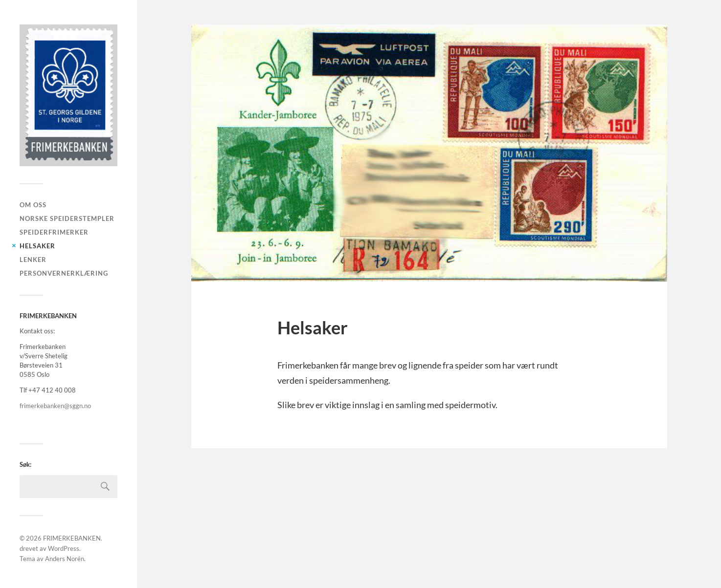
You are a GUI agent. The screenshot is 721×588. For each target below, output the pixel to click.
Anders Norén (65, 559)
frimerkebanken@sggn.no (55, 406)
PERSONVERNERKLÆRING (64, 273)
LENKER (33, 260)
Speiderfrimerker (54, 232)
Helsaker (37, 246)
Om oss (33, 205)
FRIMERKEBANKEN (72, 538)
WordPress (64, 548)
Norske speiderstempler (67, 218)
